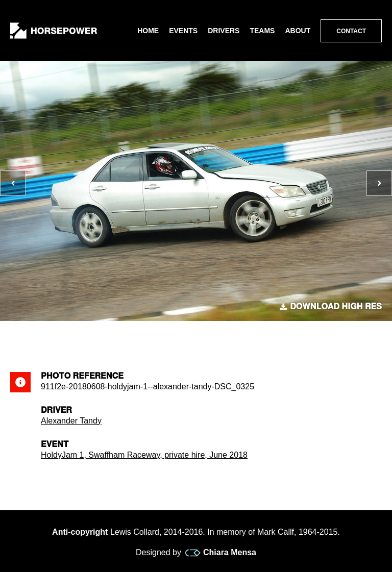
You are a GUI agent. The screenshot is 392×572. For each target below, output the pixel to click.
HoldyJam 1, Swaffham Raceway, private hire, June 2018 (144, 455)
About (298, 31)
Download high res (331, 307)
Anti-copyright (80, 532)
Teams (262, 31)
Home (148, 31)
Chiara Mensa (221, 553)
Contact (351, 31)
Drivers (224, 31)
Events (183, 31)
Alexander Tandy (71, 421)
